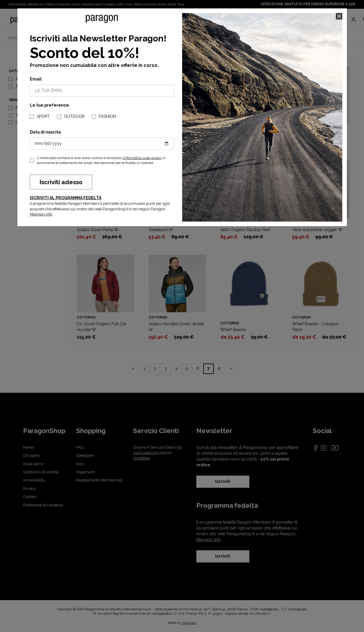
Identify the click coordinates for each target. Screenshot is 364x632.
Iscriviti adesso (61, 182)
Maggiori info (41, 214)
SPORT (43, 116)
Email (36, 79)
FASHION (107, 116)
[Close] (339, 16)
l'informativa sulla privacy (142, 158)
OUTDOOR (74, 116)
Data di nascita (45, 132)
